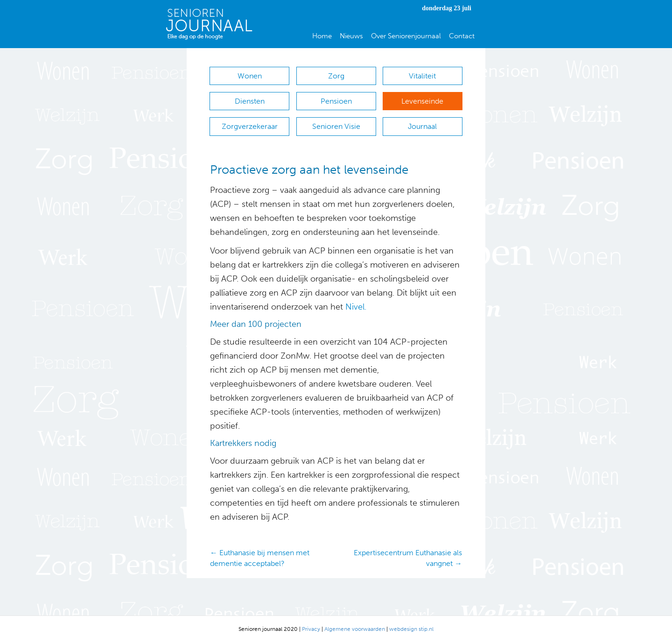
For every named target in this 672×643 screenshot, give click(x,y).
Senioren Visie (336, 126)
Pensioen (336, 101)
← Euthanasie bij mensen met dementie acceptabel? (260, 558)
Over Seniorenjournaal (406, 36)
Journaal (422, 126)
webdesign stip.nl (411, 629)
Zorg (336, 76)
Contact (462, 36)
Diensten (250, 101)
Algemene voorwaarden (355, 629)
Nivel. (356, 307)
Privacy (311, 629)
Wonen (250, 76)
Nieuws (351, 36)
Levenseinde (422, 101)
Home (322, 36)
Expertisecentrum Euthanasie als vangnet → (408, 558)
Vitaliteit (422, 76)
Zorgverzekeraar (250, 126)
